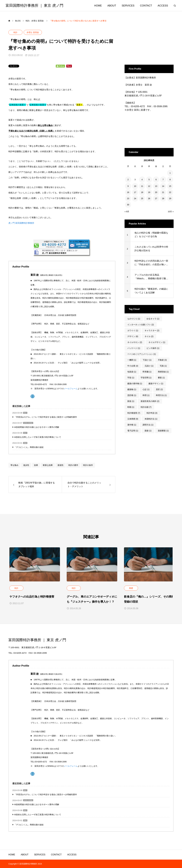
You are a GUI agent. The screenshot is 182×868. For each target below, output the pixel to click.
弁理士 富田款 (33, 32)
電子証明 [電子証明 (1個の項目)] (133, 431)
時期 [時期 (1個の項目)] (131, 407)
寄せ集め (14, 465)
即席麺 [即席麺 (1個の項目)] (147, 372)
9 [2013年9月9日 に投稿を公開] (128, 186)
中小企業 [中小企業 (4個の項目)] (133, 366)
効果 (36, 465)
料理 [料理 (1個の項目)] (146, 395)
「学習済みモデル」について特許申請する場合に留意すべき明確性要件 (46, 417)
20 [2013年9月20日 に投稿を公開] (156, 192)
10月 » (171, 212)
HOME (98, 6)
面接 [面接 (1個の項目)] (148, 431)
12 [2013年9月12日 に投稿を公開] (149, 186)
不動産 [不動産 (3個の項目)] (162, 360)
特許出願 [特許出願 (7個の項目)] (146, 407)
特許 (15, 32)
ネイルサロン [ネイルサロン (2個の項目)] (135, 342)
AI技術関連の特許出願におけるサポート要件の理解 (37, 427)
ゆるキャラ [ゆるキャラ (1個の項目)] (153, 319)
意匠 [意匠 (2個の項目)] (159, 389)
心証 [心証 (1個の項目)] (146, 389)
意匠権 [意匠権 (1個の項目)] (132, 395)
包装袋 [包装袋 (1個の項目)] (132, 372)
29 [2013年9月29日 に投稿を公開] (170, 198)
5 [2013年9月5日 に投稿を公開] (149, 180)
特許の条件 (88, 465)
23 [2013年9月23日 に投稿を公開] (128, 198)
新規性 (61, 465)
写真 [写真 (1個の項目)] (163, 366)
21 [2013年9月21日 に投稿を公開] (163, 192)
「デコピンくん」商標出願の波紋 (29, 447)
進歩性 (26, 465)
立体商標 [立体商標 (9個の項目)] (133, 419)
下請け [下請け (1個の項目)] (147, 360)
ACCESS (163, 6)
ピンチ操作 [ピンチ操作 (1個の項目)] (153, 348)
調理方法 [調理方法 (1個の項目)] (148, 425)
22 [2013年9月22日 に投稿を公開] (170, 192)
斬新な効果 (48, 465)
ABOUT (112, 6)
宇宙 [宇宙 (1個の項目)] (131, 378)
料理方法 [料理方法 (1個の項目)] (161, 395)
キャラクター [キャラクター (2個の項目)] (152, 330)
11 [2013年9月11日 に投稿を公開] (142, 186)
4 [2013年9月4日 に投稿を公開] (142, 180)
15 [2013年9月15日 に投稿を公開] (170, 186)
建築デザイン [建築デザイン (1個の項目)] (156, 384)
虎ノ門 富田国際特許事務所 (21, 223)
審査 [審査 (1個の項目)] (161, 378)
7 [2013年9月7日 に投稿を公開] (163, 180)
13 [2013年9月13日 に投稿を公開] (156, 186)
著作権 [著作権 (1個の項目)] (132, 425)
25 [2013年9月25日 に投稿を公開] (142, 198)
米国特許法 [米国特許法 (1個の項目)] (151, 419)
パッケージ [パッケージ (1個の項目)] (134, 348)
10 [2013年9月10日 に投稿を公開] (135, 186)
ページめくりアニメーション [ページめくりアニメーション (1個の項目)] (142, 354)
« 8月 (127, 212)
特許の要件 (73, 465)
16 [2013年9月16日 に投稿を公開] (128, 192)
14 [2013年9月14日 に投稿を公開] (163, 186)
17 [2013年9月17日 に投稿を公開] (135, 192)
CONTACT (146, 6)
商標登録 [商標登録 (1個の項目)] (163, 372)
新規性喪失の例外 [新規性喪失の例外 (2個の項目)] (150, 401)
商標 (25, 443)
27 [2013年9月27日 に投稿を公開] (156, 198)
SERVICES (128, 6)
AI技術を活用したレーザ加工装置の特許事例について (38, 437)
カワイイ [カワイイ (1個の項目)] (133, 330)
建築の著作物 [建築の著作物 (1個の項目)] (135, 384)
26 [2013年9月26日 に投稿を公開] (149, 198)
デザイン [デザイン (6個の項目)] (133, 336)
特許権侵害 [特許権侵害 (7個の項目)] (134, 413)
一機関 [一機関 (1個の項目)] (132, 360)
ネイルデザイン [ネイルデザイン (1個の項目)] (157, 342)
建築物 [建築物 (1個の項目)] (132, 389)
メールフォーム (71, 389)
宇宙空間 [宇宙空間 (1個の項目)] (146, 378)
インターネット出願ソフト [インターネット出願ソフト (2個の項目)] (141, 325)
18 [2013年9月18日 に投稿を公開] (142, 192)
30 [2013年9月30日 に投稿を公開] (128, 205)
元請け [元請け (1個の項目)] (149, 366)
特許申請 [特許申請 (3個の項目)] (152, 413)
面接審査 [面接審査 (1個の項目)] (163, 431)
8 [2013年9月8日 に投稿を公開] (170, 180)
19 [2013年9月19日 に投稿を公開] (149, 192)
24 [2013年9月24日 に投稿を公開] (135, 198)
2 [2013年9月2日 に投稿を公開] (128, 180)
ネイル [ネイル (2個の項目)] (149, 336)
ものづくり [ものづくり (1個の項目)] (134, 319)
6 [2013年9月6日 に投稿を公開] (156, 180)
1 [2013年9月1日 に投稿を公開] (170, 173)
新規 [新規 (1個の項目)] (131, 401)
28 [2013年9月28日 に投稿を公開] (163, 198)
